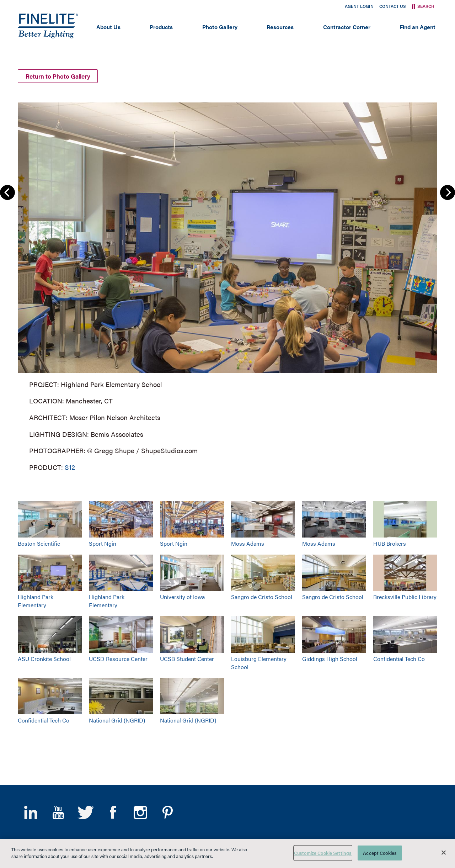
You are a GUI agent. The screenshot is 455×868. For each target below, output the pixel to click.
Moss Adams (248, 543)
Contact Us (393, 6)
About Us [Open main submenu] (108, 27)
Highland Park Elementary (36, 601)
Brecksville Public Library (405, 597)
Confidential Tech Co (399, 659)
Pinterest (168, 813)
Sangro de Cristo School (262, 597)
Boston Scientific (39, 543)
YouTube (58, 813)
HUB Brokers (390, 543)
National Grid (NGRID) (117, 720)
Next (448, 192)
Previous (7, 192)
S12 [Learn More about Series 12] (70, 467)
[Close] (444, 852)
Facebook (113, 813)
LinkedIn (31, 813)
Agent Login (359, 6)
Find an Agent (417, 27)
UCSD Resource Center (118, 659)
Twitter (85, 813)
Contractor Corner (347, 27)
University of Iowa (182, 597)
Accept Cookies (380, 853)
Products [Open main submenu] (161, 27)
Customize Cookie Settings (323, 853)
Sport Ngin (103, 543)
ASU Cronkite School (44, 659)
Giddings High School (330, 659)
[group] (227, 286)
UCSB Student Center (187, 659)
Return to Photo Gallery (63, 76)
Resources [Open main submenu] (280, 27)
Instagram (140, 813)
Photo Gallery (220, 27)
